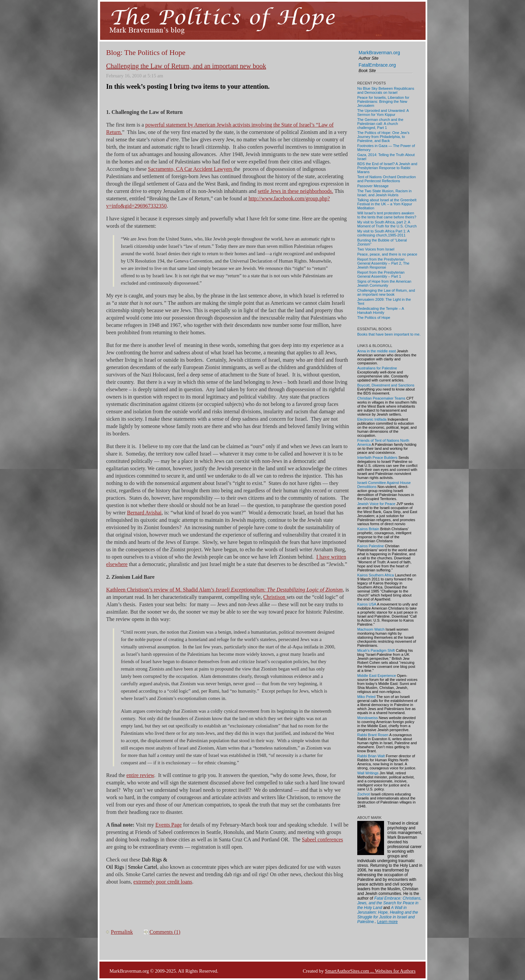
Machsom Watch (371, 629)
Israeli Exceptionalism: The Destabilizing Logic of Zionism (279, 590)
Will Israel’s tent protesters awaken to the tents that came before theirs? (387, 215)
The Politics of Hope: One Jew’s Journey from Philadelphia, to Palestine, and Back (383, 137)
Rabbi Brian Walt (371, 756)
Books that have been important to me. (389, 334)
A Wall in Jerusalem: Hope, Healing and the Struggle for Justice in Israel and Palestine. (388, 915)
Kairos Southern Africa (376, 575)
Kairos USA (367, 604)
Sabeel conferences (323, 839)
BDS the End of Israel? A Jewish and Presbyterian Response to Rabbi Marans (387, 168)
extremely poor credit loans (163, 882)
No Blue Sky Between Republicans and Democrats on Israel (386, 90)
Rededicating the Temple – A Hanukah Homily (381, 310)
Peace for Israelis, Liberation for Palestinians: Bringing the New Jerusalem (383, 101)
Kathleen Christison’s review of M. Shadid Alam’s (161, 590)
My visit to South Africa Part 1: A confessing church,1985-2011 (383, 233)
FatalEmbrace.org (377, 65)
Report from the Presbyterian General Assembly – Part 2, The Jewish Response (383, 263)
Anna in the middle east (377, 351)
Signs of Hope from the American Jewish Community (384, 283)
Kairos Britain (368, 529)
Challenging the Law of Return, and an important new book (186, 66)
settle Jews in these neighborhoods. (295, 191)
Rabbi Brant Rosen (373, 735)
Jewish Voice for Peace (376, 504)
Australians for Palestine (377, 368)
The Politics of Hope (374, 318)
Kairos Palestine (371, 546)
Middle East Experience (377, 676)
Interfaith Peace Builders (377, 458)
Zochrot (363, 794)
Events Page (169, 825)
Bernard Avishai (144, 513)
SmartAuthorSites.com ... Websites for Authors (370, 971)
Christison (275, 597)
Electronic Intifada (372, 419)
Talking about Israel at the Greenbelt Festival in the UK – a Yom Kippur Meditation (387, 204)
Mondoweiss (367, 718)
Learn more (387, 922)
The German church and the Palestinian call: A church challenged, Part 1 (380, 124)
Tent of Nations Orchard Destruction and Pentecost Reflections (387, 179)
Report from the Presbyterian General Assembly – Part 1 (381, 274)
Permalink (122, 932)
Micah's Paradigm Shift (376, 650)
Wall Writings (368, 773)
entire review (140, 775)
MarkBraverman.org (379, 53)
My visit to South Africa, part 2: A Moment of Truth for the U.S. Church (387, 224)
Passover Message (373, 186)
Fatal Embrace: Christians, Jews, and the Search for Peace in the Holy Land (389, 903)
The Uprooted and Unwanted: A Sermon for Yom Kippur (383, 113)
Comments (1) (165, 932)
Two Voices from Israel (376, 249)
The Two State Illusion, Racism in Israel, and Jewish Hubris (384, 193)
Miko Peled (366, 697)
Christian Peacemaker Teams (381, 398)
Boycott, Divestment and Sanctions (386, 385)
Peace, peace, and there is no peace (387, 254)
